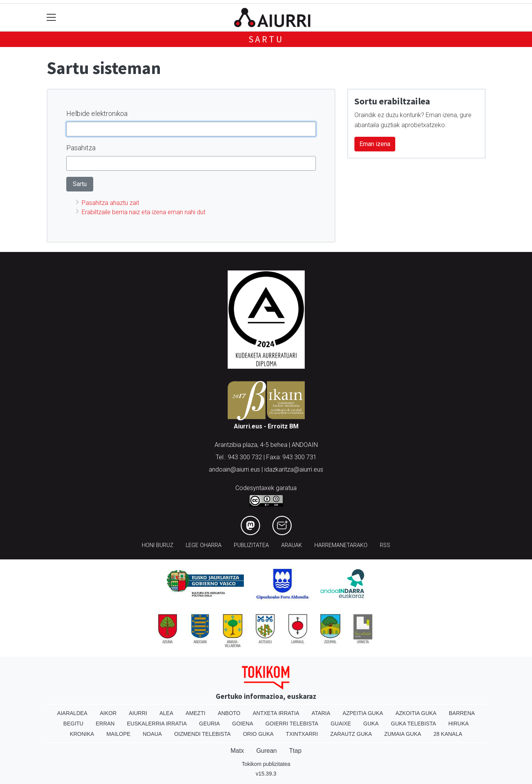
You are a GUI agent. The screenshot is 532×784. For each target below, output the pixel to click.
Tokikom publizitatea (266, 764)
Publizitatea (251, 545)
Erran (105, 724)
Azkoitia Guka (416, 713)
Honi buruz (158, 545)
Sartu (266, 39)
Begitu (73, 724)
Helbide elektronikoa (97, 113)
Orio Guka (258, 734)
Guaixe (341, 724)
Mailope (118, 734)
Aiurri (138, 713)
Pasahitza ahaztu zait (110, 203)
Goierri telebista (292, 724)
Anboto (229, 713)
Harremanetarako (341, 545)
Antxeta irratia (276, 713)
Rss (385, 545)
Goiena (243, 724)
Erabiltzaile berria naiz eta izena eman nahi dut (143, 212)
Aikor (108, 713)
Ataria (321, 713)
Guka (371, 724)
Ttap (295, 751)
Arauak (292, 545)
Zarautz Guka (351, 734)
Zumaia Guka (403, 734)
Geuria (210, 724)
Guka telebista (414, 724)
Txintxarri (302, 734)
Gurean (266, 751)
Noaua (152, 734)
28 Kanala (448, 734)
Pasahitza (81, 148)
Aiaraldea (72, 713)
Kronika (82, 734)
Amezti (196, 713)
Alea (166, 713)
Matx (237, 751)
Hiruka (459, 724)
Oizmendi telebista (202, 734)
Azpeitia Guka (363, 713)
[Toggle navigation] (51, 18)
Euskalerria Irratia (157, 724)
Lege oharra (204, 545)
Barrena (462, 713)
